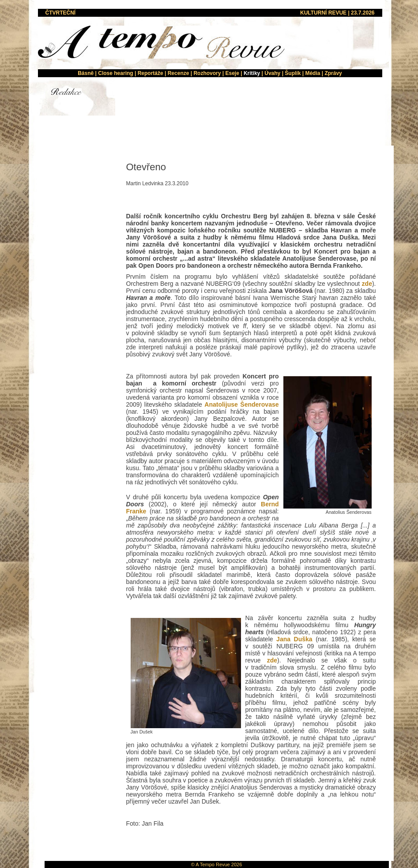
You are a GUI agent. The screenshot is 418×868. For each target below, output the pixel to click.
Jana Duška (294, 639)
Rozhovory (207, 73)
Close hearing (115, 73)
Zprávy (333, 73)
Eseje (232, 73)
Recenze (179, 73)
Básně (86, 73)
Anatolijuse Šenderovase (241, 404)
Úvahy (272, 73)
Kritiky (252, 73)
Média (313, 73)
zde (367, 284)
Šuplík (293, 73)
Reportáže (151, 73)
